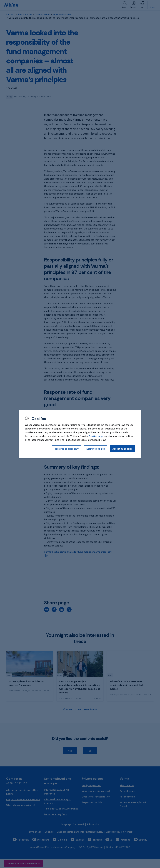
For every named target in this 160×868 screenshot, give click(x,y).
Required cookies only (67, 449)
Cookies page (96, 436)
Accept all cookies (122, 449)
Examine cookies (96, 449)
